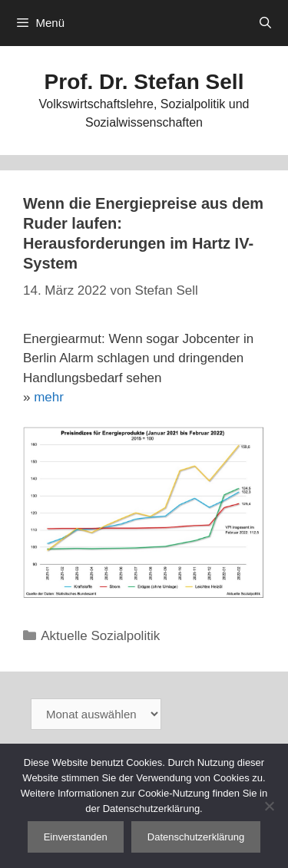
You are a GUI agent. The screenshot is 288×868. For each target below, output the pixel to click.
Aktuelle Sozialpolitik (100, 636)
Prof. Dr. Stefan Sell (144, 82)
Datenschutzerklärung (196, 837)
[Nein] (269, 806)
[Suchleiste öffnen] (265, 23)
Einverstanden (76, 837)
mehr (49, 397)
